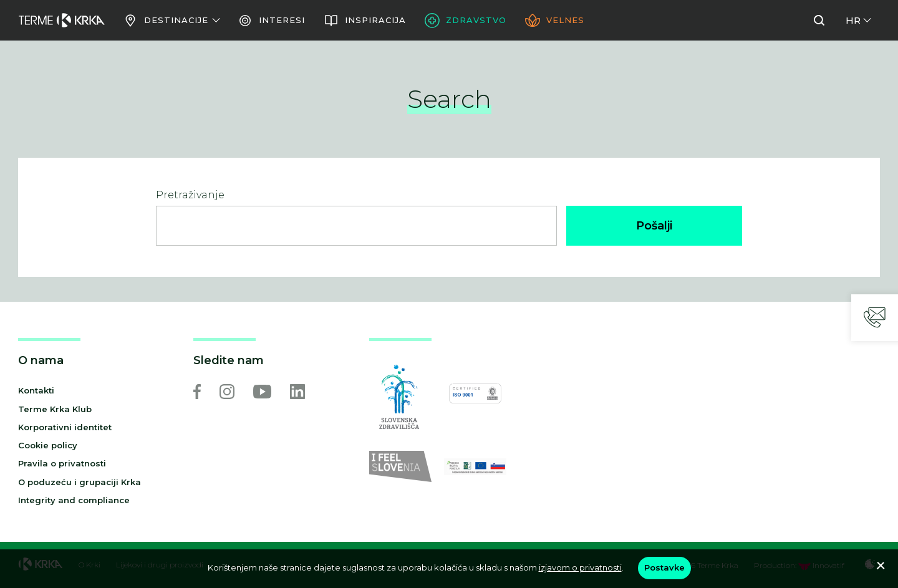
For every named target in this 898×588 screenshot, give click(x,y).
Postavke (664, 567)
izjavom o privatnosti (580, 567)
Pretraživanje (190, 195)
